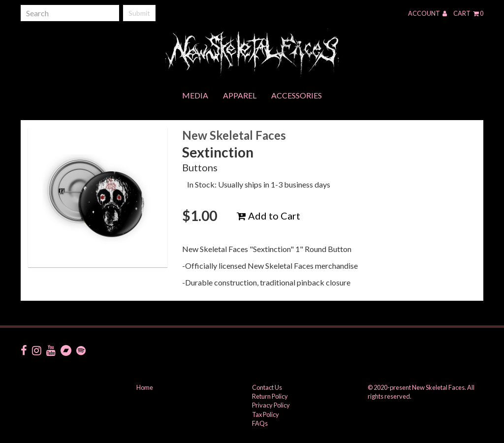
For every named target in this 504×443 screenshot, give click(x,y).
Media (195, 95)
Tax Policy (266, 414)
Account (427, 13)
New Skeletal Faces (234, 135)
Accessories (297, 95)
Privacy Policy (271, 405)
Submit (139, 13)
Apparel (240, 95)
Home (145, 387)
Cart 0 (468, 13)
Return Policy (270, 396)
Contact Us (267, 387)
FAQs (260, 423)
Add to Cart (268, 216)
